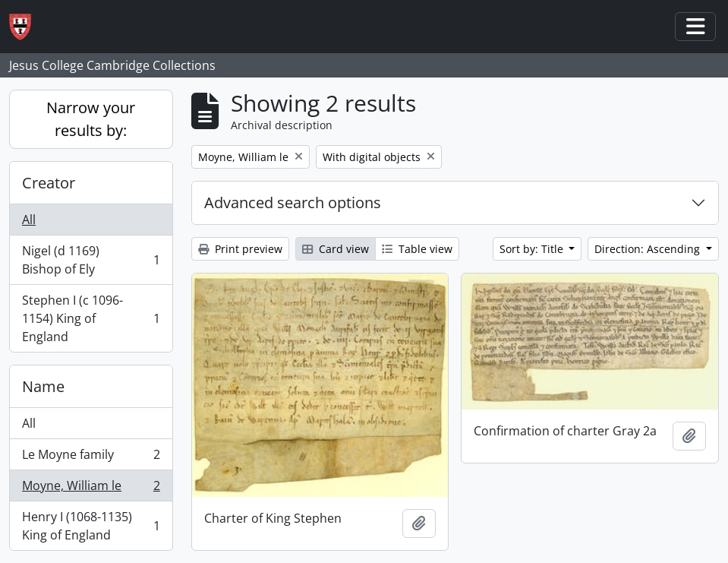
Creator (49, 183)
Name (43, 386)
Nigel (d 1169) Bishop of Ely (91, 260)
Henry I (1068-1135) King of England (91, 526)
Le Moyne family (91, 458)
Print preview (240, 249)
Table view (417, 249)
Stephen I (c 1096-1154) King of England (91, 318)
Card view (336, 249)
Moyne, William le (91, 489)
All (29, 220)
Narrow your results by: (91, 119)
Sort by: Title (533, 249)
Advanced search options (293, 202)
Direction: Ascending (649, 249)
